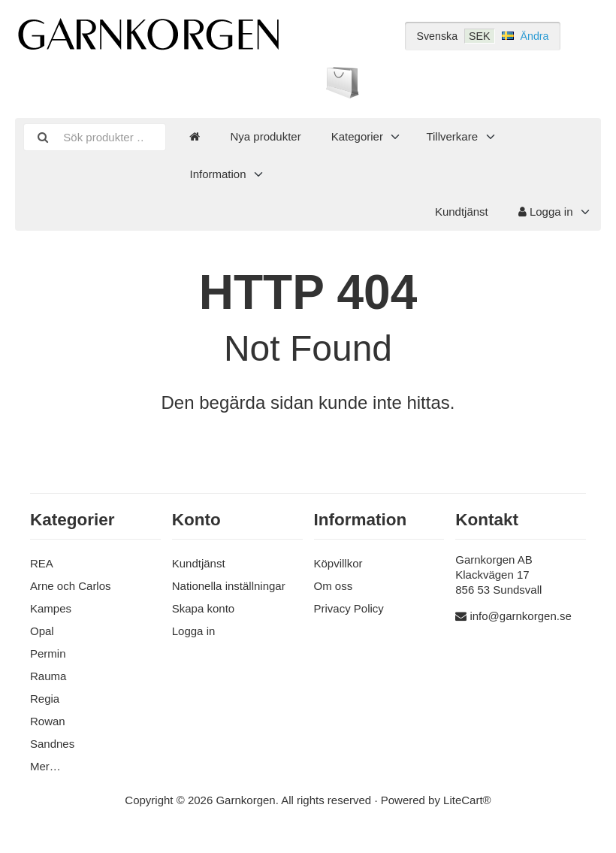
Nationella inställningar (229, 586)
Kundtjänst (462, 212)
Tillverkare (452, 136)
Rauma (48, 676)
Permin (48, 653)
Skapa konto (203, 608)
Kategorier (357, 136)
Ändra (534, 36)
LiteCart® (467, 800)
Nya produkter (265, 136)
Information (217, 174)
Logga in (546, 212)
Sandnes (52, 744)
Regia (45, 699)
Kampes (51, 608)
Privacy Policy (349, 608)
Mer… (45, 766)
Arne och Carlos (71, 586)
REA (42, 563)
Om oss (334, 586)
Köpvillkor (338, 563)
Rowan (48, 721)
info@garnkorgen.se (520, 616)
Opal (42, 631)
